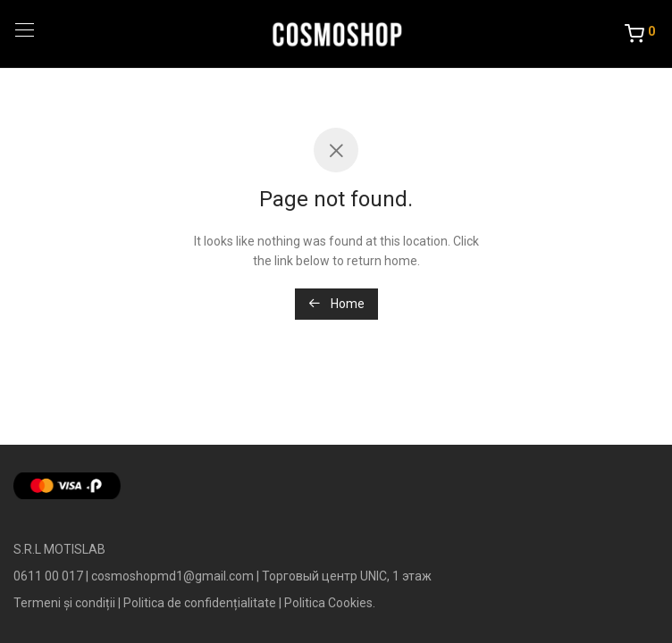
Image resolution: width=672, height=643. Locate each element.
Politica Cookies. (330, 603)
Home (336, 304)
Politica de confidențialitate (200, 603)
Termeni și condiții (64, 603)
